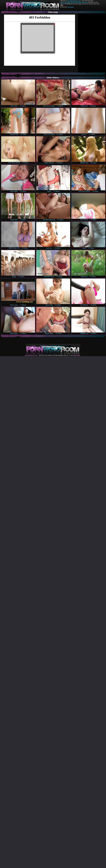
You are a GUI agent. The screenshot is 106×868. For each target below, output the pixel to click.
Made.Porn (85, 2)
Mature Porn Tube (65, 2)
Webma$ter (77, 355)
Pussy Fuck (70, 7)
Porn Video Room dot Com (74, 1)
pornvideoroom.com (31, 355)
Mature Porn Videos (76, 2)
